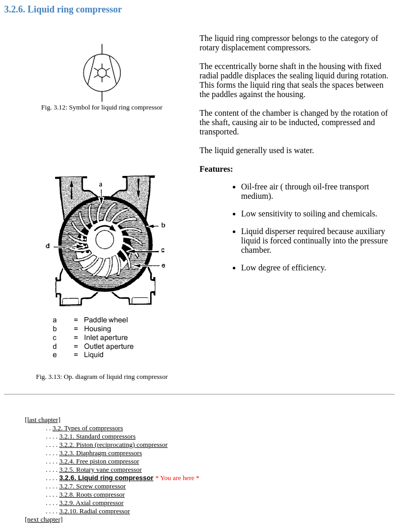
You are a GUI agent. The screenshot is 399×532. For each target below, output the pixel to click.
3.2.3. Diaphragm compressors (101, 453)
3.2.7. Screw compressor (92, 486)
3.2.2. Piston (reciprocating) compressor (114, 445)
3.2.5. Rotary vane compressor (101, 469)
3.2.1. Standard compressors (97, 436)
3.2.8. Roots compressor (92, 494)
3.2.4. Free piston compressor (99, 461)
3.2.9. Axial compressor (91, 503)
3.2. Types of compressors (88, 428)
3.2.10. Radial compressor (95, 511)
